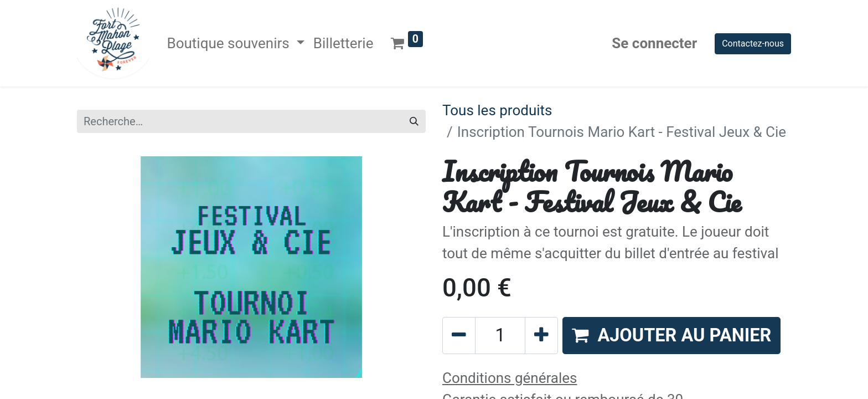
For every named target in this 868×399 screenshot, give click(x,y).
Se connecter (654, 43)
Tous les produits (497, 110)
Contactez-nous (753, 44)
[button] (671, 336)
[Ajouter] (541, 336)
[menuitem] (343, 44)
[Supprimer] (459, 336)
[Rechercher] (414, 121)
